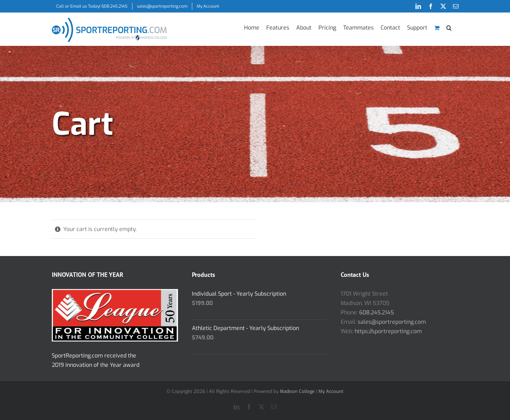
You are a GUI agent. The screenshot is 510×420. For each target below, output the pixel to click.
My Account (331, 391)
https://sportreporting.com (388, 331)
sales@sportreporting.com (392, 322)
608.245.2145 (377, 312)
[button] (449, 28)
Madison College (297, 391)
